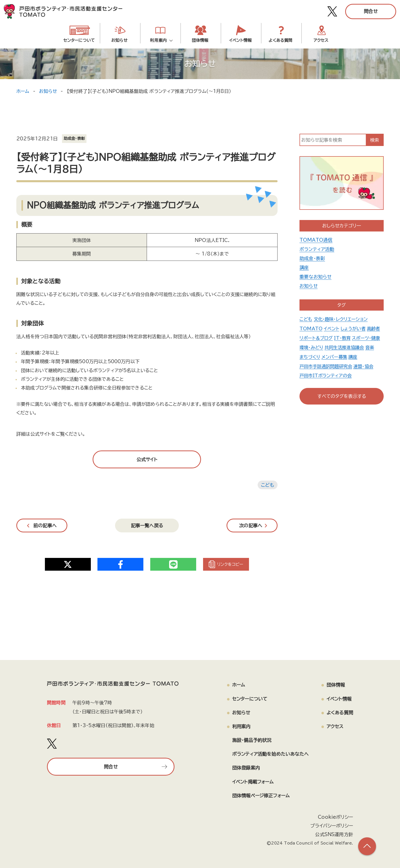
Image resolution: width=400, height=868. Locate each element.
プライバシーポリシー (332, 826)
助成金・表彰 (312, 258)
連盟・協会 (367, 374)
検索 (374, 140)
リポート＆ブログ (332, 337)
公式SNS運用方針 (334, 834)
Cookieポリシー (335, 817)
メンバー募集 (313, 365)
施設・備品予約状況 (252, 740)
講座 (304, 267)
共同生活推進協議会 (320, 356)
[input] (333, 140)
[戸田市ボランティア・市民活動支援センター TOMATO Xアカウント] (332, 11)
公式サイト (147, 459)
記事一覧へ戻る (147, 525)
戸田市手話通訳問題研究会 (327, 374)
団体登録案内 (246, 768)
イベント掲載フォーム (253, 782)
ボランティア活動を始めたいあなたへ (270, 754)
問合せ (371, 11)
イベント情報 (240, 40)
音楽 (347, 356)
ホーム (23, 91)
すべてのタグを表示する (342, 396)
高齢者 (307, 337)
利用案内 (160, 40)
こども (268, 485)
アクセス (321, 40)
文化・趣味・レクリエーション (342, 319)
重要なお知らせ (315, 277)
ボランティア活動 (317, 249)
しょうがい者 (354, 328)
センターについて (79, 40)
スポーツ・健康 (314, 347)
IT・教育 (359, 337)
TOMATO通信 (316, 240)
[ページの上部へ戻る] (367, 846)
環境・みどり (343, 347)
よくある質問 (280, 40)
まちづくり (364, 356)
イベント (332, 328)
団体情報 (200, 40)
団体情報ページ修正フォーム (261, 796)
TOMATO (311, 328)
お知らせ (119, 40)
